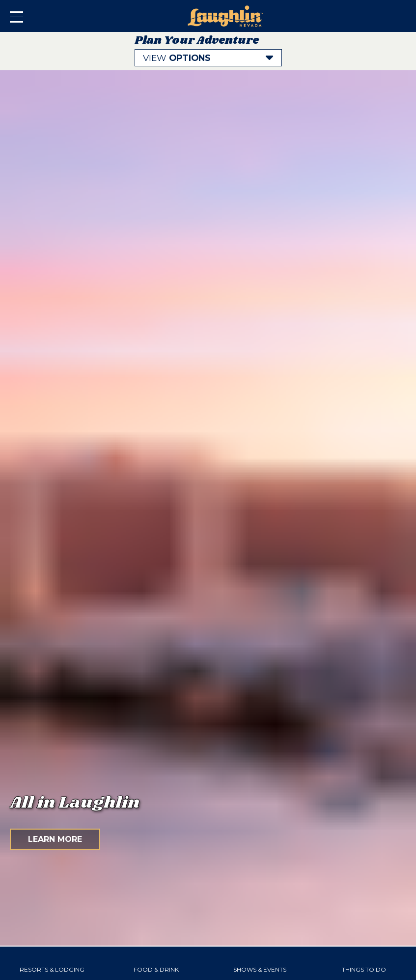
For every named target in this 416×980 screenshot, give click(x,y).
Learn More (55, 839)
